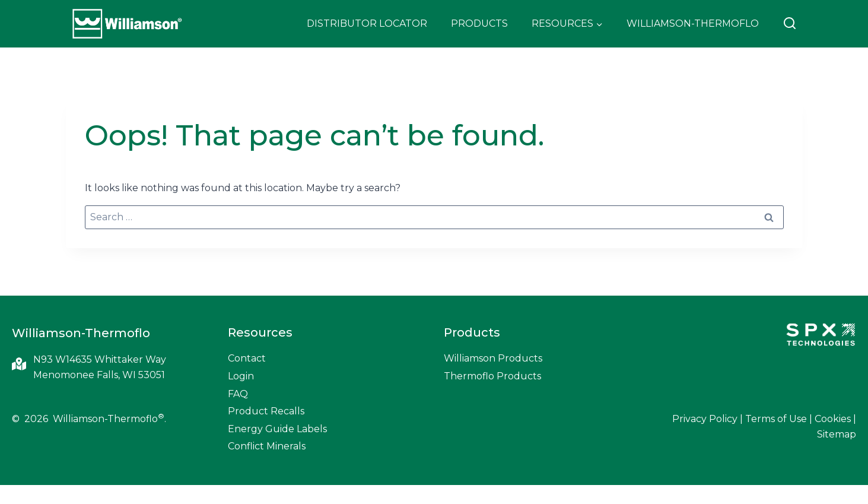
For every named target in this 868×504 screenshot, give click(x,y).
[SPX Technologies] (821, 336)
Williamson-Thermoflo (693, 23)
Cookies (833, 419)
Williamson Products (493, 358)
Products (479, 23)
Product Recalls (266, 411)
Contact (247, 358)
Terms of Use (776, 419)
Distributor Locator (367, 23)
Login (241, 376)
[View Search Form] (790, 24)
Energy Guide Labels (277, 429)
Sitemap (837, 434)
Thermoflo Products (492, 376)
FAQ (238, 394)
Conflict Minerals (267, 446)
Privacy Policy (705, 419)
